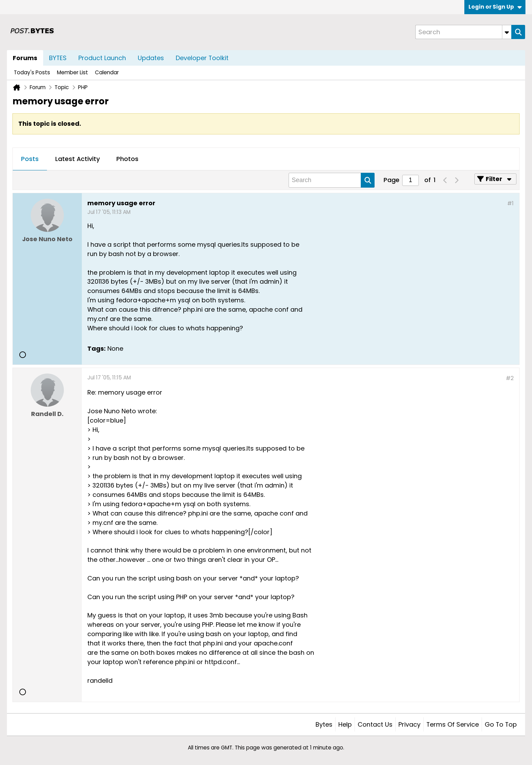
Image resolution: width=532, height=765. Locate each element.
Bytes (324, 724)
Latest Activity (78, 159)
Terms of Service (453, 724)
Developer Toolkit (202, 58)
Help (345, 724)
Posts (30, 159)
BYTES (58, 58)
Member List (72, 72)
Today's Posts (32, 72)
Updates (151, 58)
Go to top (501, 724)
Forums (25, 58)
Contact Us (375, 724)
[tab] (30, 159)
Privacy (409, 724)
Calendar (107, 72)
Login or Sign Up (495, 7)
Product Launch (102, 58)
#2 (510, 378)
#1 (510, 203)
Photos (127, 159)
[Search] (463, 32)
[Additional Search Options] (507, 32)
